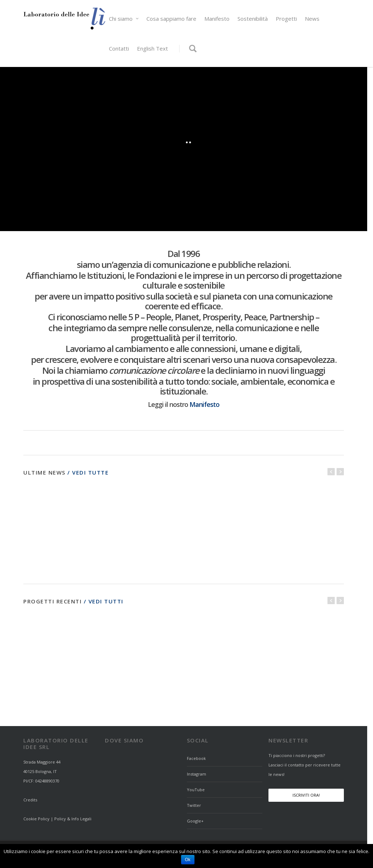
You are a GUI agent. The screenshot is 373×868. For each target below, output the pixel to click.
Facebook (196, 758)
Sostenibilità (253, 19)
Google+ (195, 821)
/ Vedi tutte (88, 472)
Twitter (194, 805)
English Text (152, 48)
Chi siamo (124, 19)
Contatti (119, 48)
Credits (30, 800)
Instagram (197, 774)
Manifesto (217, 19)
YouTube (196, 790)
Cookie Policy (36, 819)
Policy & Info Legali (73, 819)
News (312, 19)
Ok (188, 860)
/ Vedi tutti (103, 601)
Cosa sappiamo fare (171, 19)
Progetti (286, 19)
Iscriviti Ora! (306, 795)
